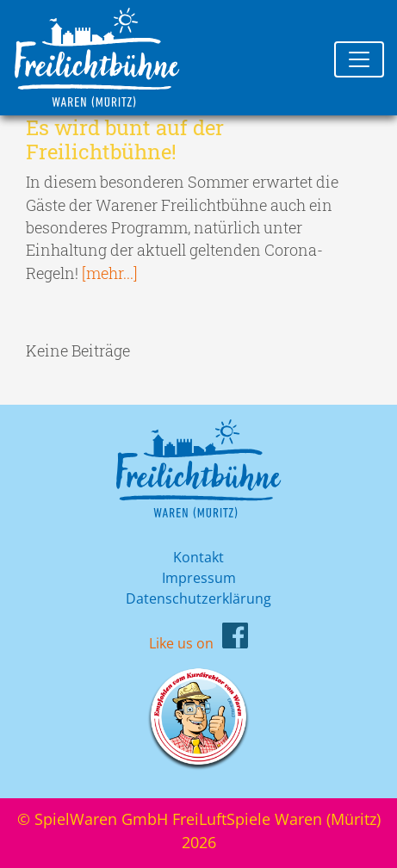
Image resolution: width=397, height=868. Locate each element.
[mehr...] (110, 273)
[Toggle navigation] (359, 59)
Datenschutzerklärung (198, 598)
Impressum (199, 578)
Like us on (181, 643)
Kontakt (198, 557)
